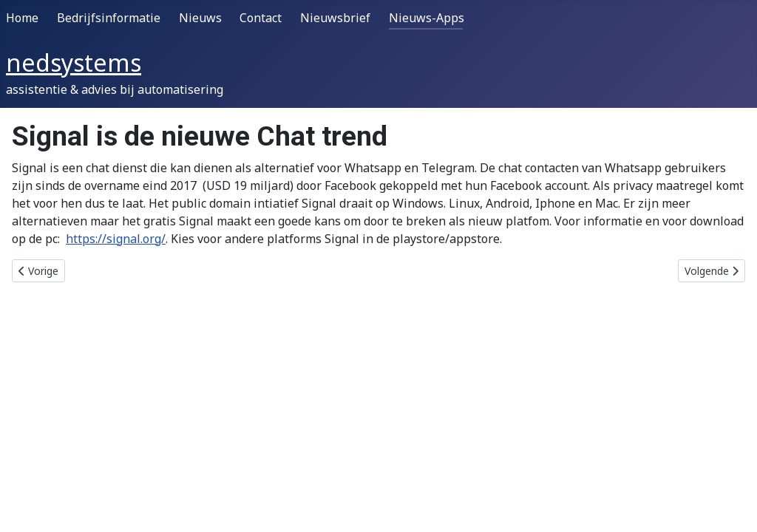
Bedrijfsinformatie (109, 18)
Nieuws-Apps (427, 18)
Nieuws (200, 18)
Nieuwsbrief (335, 18)
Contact (261, 18)
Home (22, 18)
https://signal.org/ (116, 239)
